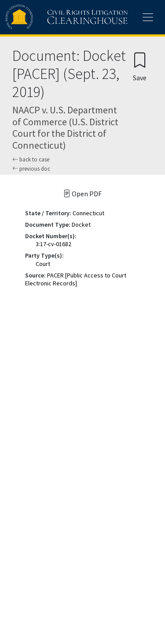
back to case (31, 159)
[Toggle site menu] (148, 17)
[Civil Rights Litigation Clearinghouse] (49, 17)
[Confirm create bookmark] (140, 66)
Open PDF (82, 194)
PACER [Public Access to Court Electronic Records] (76, 279)
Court (43, 264)
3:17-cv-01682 (53, 244)
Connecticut (88, 213)
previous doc (31, 169)
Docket (81, 225)
